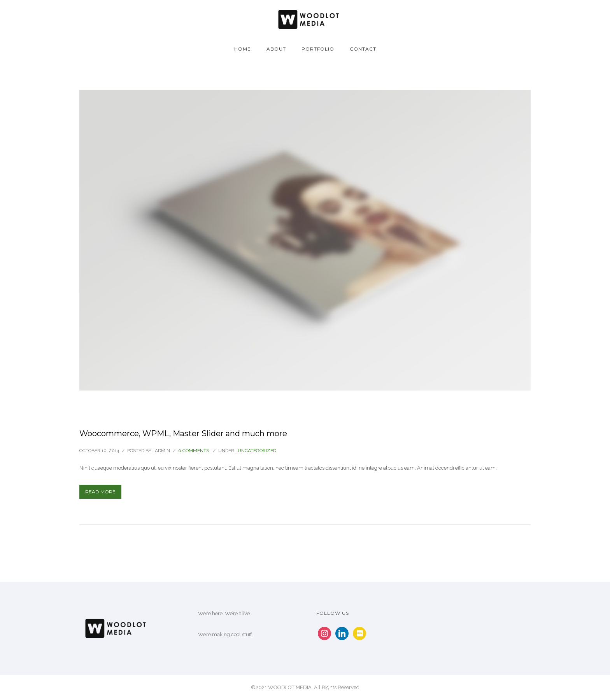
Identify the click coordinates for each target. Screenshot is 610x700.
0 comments (194, 451)
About (276, 49)
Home (243, 49)
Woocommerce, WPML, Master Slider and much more (183, 433)
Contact (363, 49)
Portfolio (318, 49)
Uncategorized (257, 451)
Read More (100, 492)
